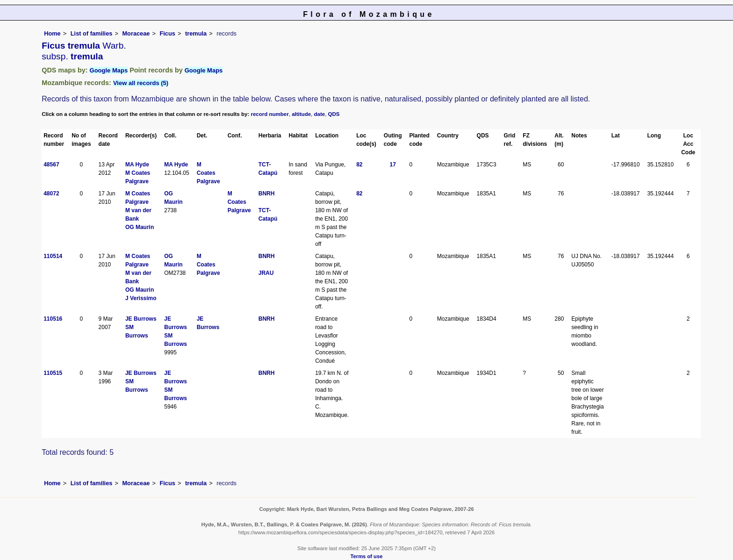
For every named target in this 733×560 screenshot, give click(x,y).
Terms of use (367, 556)
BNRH (267, 194)
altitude (301, 114)
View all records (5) (141, 83)
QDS (334, 114)
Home (52, 33)
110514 (53, 256)
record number (269, 114)
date (320, 114)
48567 (51, 165)
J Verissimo (141, 298)
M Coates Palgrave (208, 173)
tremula (196, 33)
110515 (53, 373)
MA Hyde (137, 165)
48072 (51, 194)
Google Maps (109, 70)
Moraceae (136, 33)
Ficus (168, 33)
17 (393, 165)
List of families (92, 33)
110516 (53, 319)
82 (359, 165)
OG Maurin (140, 227)
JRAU (266, 273)
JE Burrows (141, 319)
